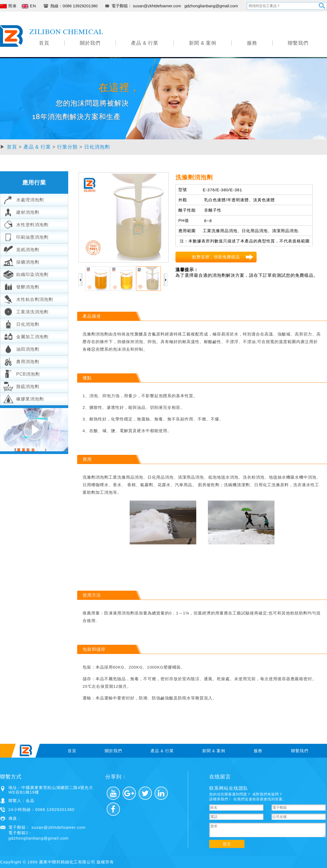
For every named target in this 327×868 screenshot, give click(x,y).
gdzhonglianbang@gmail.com (211, 6)
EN (29, 6)
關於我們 (90, 43)
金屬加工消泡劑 (26, 336)
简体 (8, 6)
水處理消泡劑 (23, 199)
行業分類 (67, 147)
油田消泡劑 (21, 348)
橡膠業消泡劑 (23, 398)
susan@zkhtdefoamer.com (158, 6)
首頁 (44, 43)
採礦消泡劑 (21, 261)
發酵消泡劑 (21, 286)
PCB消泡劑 (21, 373)
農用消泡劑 (21, 361)
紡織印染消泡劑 (26, 274)
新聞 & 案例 (203, 43)
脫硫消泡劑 (21, 386)
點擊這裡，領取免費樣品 (216, 257)
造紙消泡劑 (21, 249)
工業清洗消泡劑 (26, 311)
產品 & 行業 (145, 43)
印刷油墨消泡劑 (26, 236)
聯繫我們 (298, 43)
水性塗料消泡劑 (26, 224)
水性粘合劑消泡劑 (28, 299)
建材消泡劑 (21, 212)
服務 (252, 43)
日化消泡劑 (97, 147)
